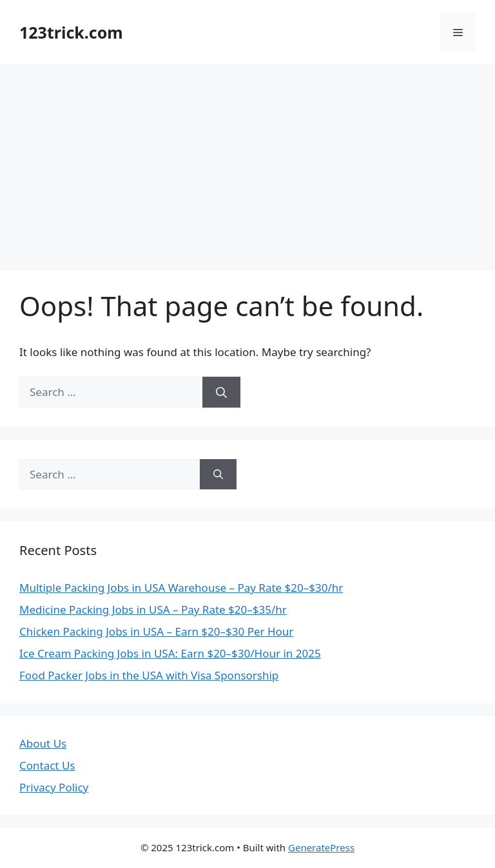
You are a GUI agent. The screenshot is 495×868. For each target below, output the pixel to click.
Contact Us (47, 765)
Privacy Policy (54, 787)
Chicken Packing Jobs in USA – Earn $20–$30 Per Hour (156, 631)
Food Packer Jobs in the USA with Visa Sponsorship (149, 675)
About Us (43, 743)
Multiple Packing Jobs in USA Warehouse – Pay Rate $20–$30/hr (181, 588)
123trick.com (71, 32)
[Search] (221, 392)
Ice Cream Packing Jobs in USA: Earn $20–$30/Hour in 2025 (170, 653)
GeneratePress (321, 847)
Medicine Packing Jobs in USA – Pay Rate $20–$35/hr (153, 609)
